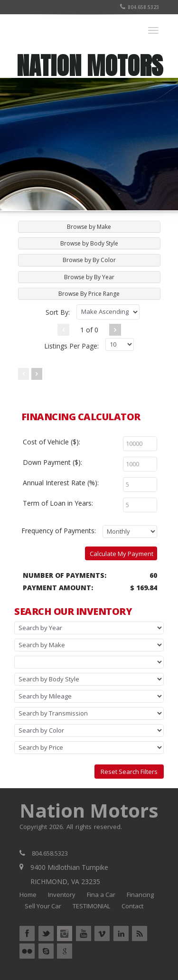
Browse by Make (89, 227)
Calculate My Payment (122, 554)
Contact (132, 906)
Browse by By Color (89, 260)
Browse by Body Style (89, 243)
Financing (140, 895)
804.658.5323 (140, 7)
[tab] (89, 227)
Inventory (62, 895)
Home (28, 895)
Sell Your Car (43, 906)
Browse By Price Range (89, 294)
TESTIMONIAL (91, 906)
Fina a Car (101, 895)
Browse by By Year (89, 277)
